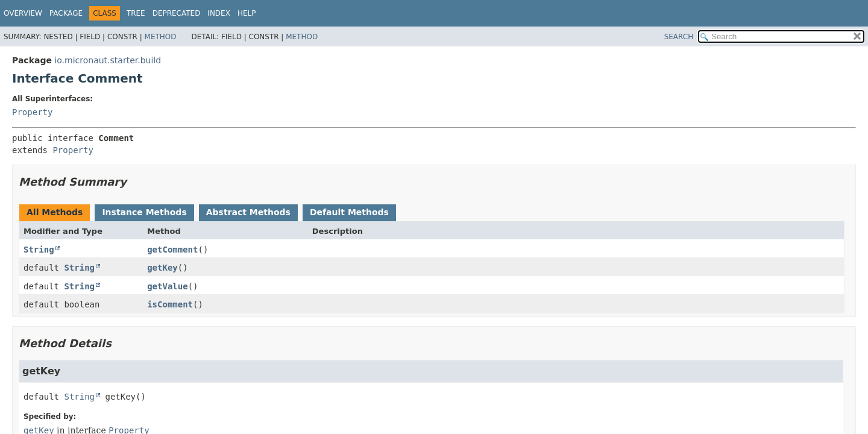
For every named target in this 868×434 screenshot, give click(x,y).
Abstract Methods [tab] (248, 212)
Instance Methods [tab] (144, 212)
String (39, 250)
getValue (167, 286)
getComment (172, 250)
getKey (162, 268)
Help (247, 13)
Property (32, 112)
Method (161, 37)
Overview (23, 13)
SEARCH (679, 37)
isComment (170, 304)
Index (219, 13)
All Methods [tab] (55, 212)
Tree (136, 13)
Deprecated (177, 13)
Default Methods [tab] (349, 212)
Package (66, 13)
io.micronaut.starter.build (108, 60)
